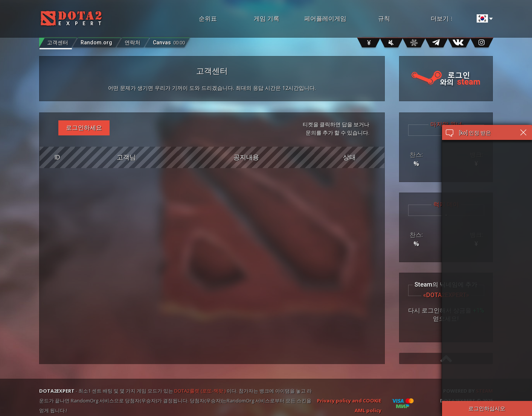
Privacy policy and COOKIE (349, 401)
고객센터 (58, 43)
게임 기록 (267, 19)
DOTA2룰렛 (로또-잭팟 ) (200, 391)
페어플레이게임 (325, 19)
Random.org (96, 43)
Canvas (169, 41)
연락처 (133, 43)
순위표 (208, 19)
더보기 (451, 19)
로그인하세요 (84, 128)
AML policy (368, 410)
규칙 (384, 19)
